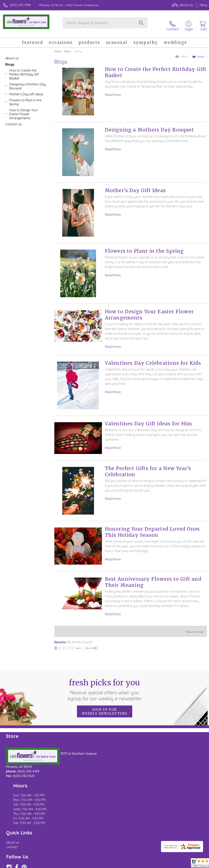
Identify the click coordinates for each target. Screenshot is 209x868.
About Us (12, 54)
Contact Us (14, 120)
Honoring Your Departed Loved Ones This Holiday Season (152, 528)
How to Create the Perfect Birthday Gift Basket (24, 70)
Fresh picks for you (105, 685)
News (67, 47)
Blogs (10, 60)
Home (58, 47)
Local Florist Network (168, 823)
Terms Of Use (116, 823)
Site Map (192, 823)
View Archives (195, 627)
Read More (113, 90)
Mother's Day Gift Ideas (135, 186)
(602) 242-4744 (20, 5)
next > (79, 644)
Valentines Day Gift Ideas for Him (149, 419)
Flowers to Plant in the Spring (144, 247)
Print (182, 52)
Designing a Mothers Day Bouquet (149, 125)
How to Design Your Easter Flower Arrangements (24, 109)
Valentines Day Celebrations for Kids (153, 359)
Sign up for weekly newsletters (105, 707)
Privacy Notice (140, 823)
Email (199, 52)
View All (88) (91, 644)
